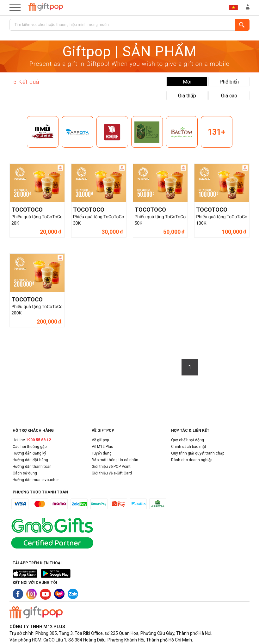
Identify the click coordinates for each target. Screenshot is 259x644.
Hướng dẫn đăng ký (29, 453)
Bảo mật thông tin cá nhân (115, 460)
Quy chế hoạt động (188, 440)
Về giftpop (100, 440)
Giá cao (229, 96)
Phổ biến (229, 82)
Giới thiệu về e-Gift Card (112, 473)
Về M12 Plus (102, 447)
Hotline (32, 440)
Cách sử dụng (25, 473)
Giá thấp (187, 96)
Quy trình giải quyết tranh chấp (198, 453)
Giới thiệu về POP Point (111, 467)
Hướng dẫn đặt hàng (30, 460)
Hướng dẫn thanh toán (32, 467)
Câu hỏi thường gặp (30, 447)
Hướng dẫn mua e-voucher (36, 480)
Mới (187, 82)
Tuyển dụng (102, 453)
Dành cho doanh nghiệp (192, 460)
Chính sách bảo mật (189, 447)
